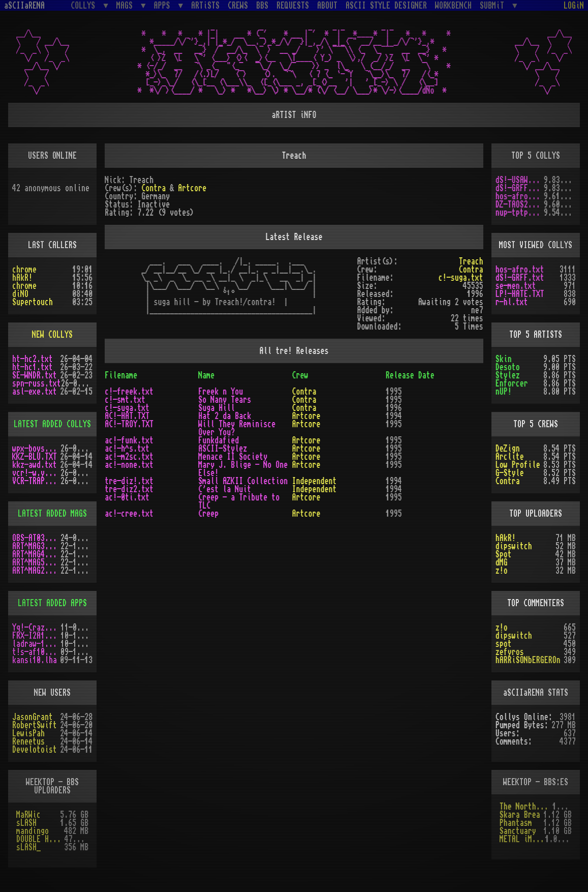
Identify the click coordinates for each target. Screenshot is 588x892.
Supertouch (33, 302)
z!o (502, 571)
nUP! (504, 392)
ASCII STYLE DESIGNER (386, 6)
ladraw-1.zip (36, 644)
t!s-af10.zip (36, 652)
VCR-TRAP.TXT (36, 481)
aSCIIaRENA (24, 6)
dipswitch (514, 546)
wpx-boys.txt (36, 449)
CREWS (238, 6)
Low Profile (518, 465)
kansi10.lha (35, 660)
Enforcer (512, 383)
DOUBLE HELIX (40, 839)
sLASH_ (28, 847)
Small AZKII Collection (243, 481)
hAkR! (22, 278)
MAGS (127, 5)
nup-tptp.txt (520, 213)
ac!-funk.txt (129, 440)
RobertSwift (35, 725)
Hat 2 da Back (225, 416)
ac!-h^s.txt (127, 449)
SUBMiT (494, 5)
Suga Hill (216, 408)
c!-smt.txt (125, 400)
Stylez (508, 375)
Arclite (510, 457)
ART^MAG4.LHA (36, 554)
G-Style (510, 473)
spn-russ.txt (37, 383)
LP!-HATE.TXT (520, 294)
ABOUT (327, 6)
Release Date (410, 375)
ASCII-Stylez (223, 449)
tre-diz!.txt (129, 481)
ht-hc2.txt (33, 359)
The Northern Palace (526, 807)
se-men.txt (516, 286)
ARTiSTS (205, 6)
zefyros (510, 652)
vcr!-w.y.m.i (36, 473)
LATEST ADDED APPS (52, 603)
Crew (300, 375)
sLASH (26, 823)
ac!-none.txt (129, 465)
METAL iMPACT (522, 839)
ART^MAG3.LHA (36, 546)
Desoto (508, 367)
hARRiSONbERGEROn (528, 660)
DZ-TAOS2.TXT (520, 204)
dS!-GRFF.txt (520, 188)
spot (504, 644)
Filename (121, 375)
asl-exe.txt (35, 392)
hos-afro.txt (520, 196)
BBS (262, 6)
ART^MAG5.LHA (36, 562)
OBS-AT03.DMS (36, 538)
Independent (314, 481)
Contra (153, 188)
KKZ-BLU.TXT (35, 457)
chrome (24, 270)
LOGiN (574, 6)
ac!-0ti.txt (127, 497)
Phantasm (516, 823)
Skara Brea (520, 815)
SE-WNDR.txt (35, 375)
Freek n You (221, 392)
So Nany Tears (225, 400)
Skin (504, 359)
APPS (164, 5)
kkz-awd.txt (35, 465)
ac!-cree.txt (129, 514)
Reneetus (28, 741)
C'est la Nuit (225, 489)
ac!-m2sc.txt (129, 457)
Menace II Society (233, 457)
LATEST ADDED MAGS (52, 514)
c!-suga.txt (461, 278)
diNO (20, 294)
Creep (208, 514)
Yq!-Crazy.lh (36, 628)
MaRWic (28, 815)
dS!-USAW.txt (520, 180)
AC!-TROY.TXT (129, 424)
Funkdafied (219, 440)
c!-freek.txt (129, 392)
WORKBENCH (453, 6)
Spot (504, 554)
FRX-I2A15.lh (36, 636)
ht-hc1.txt (33, 367)
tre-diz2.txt (129, 489)
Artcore (192, 188)
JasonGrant (33, 717)
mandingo (33, 831)
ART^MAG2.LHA (36, 571)
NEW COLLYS (52, 335)
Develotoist (35, 750)
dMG (502, 562)
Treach (471, 261)
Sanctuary (518, 831)
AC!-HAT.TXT (127, 416)
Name (206, 375)
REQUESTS (293, 6)
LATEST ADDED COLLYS (52, 424)
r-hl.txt (512, 302)
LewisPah (28, 733)
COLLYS (85, 5)
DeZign (508, 449)
